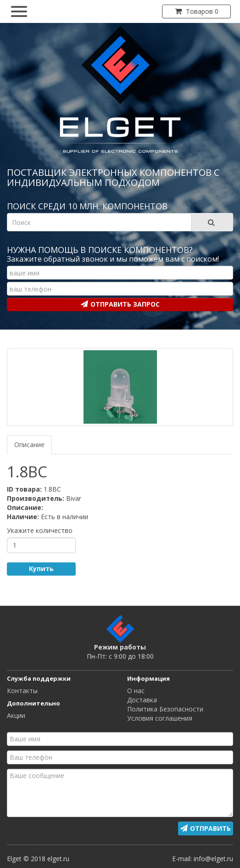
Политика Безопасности (165, 709)
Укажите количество (40, 530)
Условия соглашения (160, 718)
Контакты (22, 691)
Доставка (142, 700)
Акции (16, 715)
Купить (41, 568)
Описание (29, 445)
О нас (136, 691)
